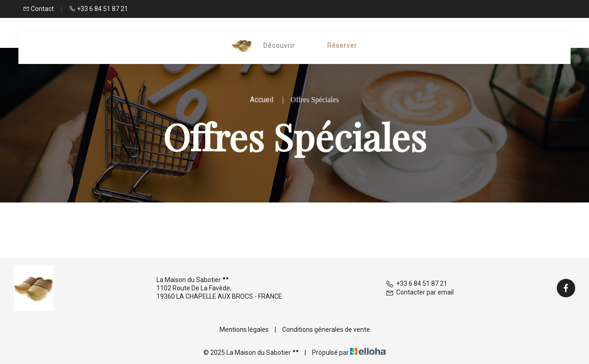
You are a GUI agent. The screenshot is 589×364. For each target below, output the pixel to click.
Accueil (262, 100)
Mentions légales (244, 329)
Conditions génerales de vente (326, 329)
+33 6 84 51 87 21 (416, 283)
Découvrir (279, 46)
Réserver (342, 46)
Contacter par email (420, 292)
